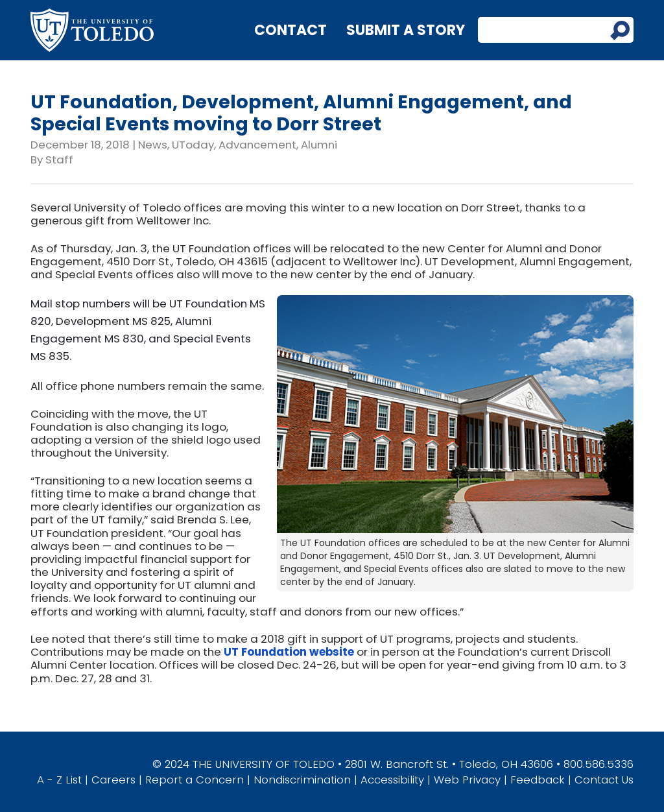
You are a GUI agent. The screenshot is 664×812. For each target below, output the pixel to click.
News (153, 145)
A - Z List (59, 780)
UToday (193, 145)
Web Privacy (467, 780)
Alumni (319, 145)
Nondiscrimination (302, 780)
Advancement (257, 145)
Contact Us (604, 780)
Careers (113, 780)
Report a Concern (195, 780)
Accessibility (392, 780)
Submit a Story (406, 30)
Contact (290, 30)
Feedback (538, 780)
